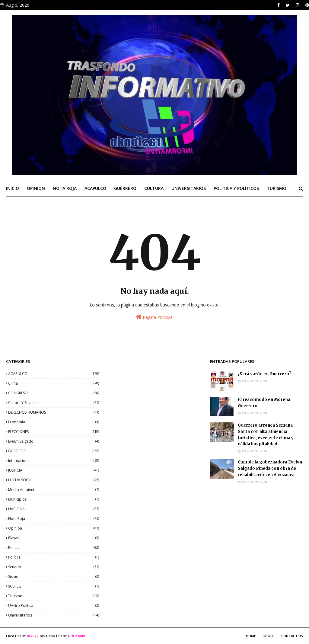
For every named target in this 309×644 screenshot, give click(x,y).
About (269, 636)
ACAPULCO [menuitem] (95, 188)
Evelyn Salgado (54, 441)
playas (54, 538)
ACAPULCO (54, 374)
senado (54, 567)
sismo (54, 577)
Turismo (54, 596)
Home (251, 636)
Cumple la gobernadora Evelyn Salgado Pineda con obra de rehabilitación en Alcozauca (270, 468)
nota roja (54, 519)
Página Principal (155, 317)
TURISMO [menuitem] (277, 188)
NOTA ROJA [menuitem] (65, 188)
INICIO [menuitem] (13, 188)
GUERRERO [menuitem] (125, 188)
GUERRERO (54, 451)
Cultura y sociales (54, 403)
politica (54, 548)
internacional (54, 461)
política (54, 557)
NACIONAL (54, 509)
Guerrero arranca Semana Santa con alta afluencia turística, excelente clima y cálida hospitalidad (266, 435)
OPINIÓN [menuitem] (36, 188)
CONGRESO (54, 393)
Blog (31, 636)
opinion (54, 528)
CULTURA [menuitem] (154, 188)
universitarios (54, 615)
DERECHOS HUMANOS (54, 412)
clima (54, 383)
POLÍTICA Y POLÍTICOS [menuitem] (236, 188)
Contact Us (292, 636)
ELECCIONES (54, 432)
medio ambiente (54, 490)
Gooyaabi (76, 636)
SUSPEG (54, 586)
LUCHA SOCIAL (54, 480)
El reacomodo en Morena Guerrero (264, 403)
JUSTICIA (54, 470)
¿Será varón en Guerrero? (265, 374)
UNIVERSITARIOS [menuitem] (189, 188)
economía (54, 422)
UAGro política (54, 606)
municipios (54, 499)
